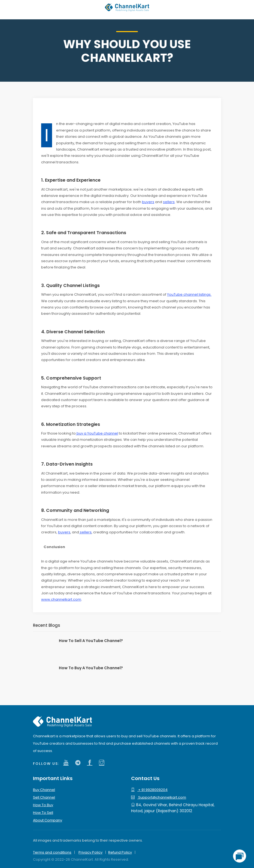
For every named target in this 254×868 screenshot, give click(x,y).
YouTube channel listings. (189, 294)
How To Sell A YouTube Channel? (91, 641)
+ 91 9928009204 (149, 790)
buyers (148, 202)
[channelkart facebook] (91, 763)
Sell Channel (44, 797)
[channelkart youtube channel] (67, 763)
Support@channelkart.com (159, 797)
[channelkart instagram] (103, 763)
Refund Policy (120, 852)
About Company (48, 820)
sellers (169, 202)
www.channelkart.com (61, 599)
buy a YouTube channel (97, 433)
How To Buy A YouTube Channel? (91, 668)
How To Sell (43, 813)
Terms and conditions (52, 852)
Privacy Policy (90, 852)
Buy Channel (44, 790)
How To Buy (43, 805)
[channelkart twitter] (79, 763)
